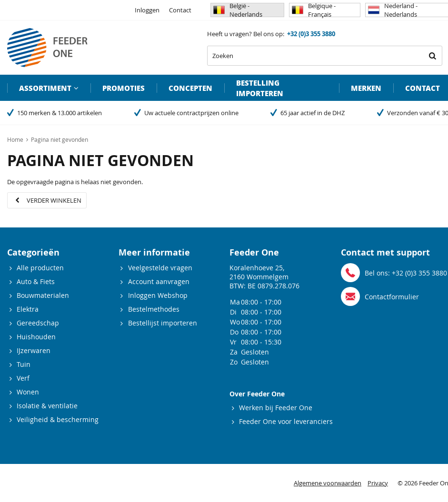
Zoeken (432, 56)
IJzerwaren (34, 350)
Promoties (124, 88)
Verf (23, 378)
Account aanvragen (159, 281)
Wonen (28, 392)
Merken (366, 88)
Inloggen (147, 10)
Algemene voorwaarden (328, 483)
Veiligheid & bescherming (58, 419)
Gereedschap (38, 323)
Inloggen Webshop (158, 295)
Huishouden (36, 337)
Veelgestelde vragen (160, 268)
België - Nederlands (238, 10)
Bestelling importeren (260, 88)
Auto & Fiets (36, 281)
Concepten (190, 88)
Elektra (28, 309)
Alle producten (40, 268)
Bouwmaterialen (43, 295)
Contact (180, 10)
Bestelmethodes (154, 309)
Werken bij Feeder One (276, 408)
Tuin (24, 364)
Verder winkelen (54, 200)
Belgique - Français (314, 10)
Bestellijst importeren (163, 323)
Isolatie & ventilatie (47, 406)
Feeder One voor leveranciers (286, 421)
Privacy (378, 483)
